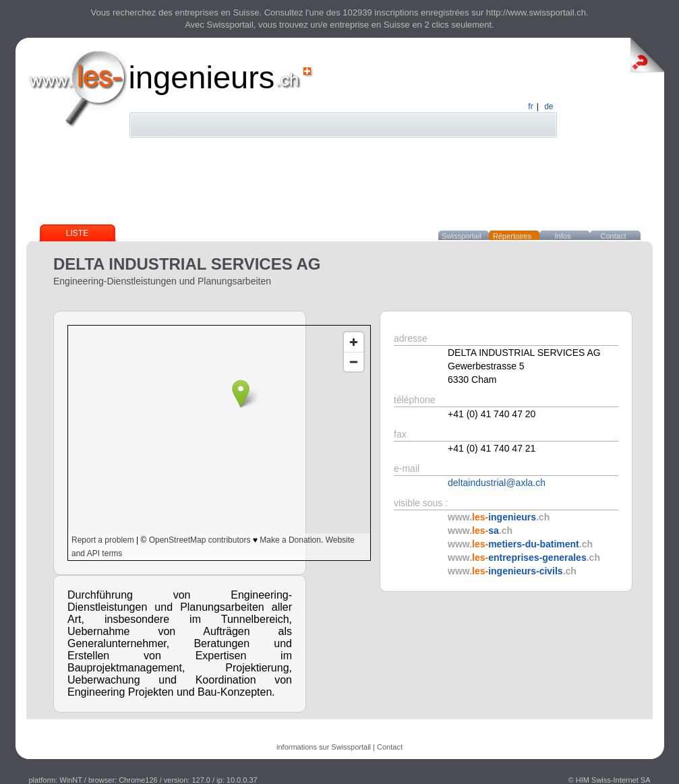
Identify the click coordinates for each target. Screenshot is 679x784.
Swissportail (462, 236)
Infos (563, 236)
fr (530, 107)
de (549, 107)
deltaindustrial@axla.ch (497, 483)
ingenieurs (202, 77)
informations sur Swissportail (324, 747)
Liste (77, 233)
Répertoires (512, 236)
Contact (614, 236)
